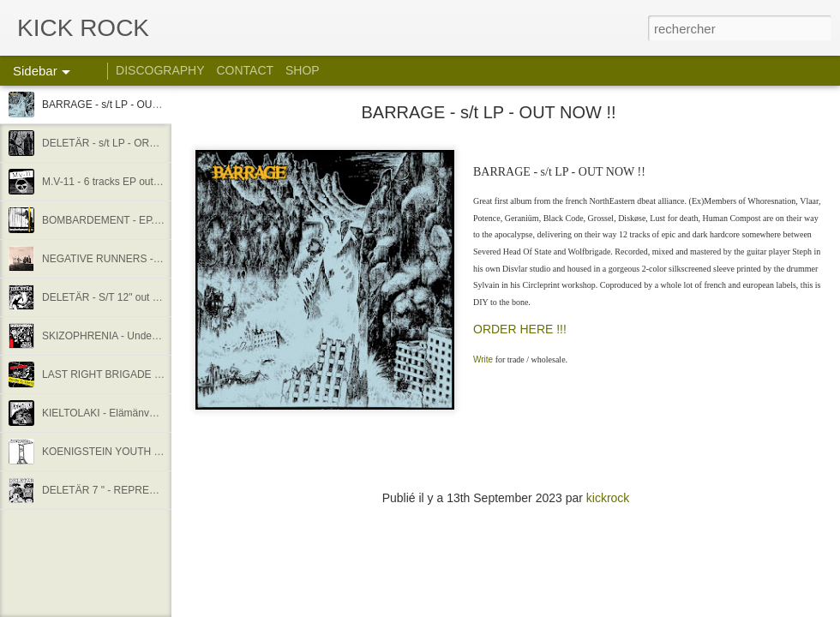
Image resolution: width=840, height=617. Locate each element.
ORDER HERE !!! (520, 329)
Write (483, 359)
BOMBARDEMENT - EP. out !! (111, 220)
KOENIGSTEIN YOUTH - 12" (108, 452)
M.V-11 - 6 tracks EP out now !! (113, 182)
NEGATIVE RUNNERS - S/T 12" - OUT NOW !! (150, 259)
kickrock (608, 498)
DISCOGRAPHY (160, 70)
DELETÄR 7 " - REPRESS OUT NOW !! (133, 490)
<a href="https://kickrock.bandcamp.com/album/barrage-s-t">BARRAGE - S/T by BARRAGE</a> (506, 460)
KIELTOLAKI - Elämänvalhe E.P (115, 413)
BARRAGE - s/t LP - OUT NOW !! (118, 105)
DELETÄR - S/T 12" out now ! (109, 297)
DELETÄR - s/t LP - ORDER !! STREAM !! (138, 143)
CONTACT (245, 70)
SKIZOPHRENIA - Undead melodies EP (133, 336)
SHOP (303, 70)
